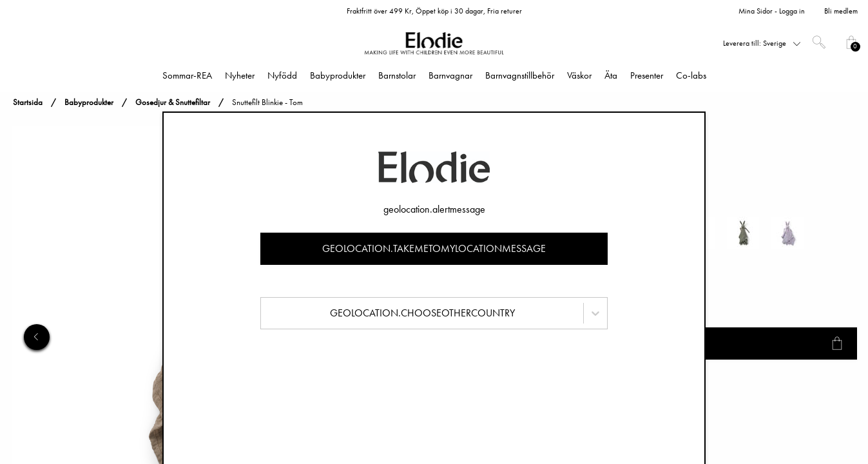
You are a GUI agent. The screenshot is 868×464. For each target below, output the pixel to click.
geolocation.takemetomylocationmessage (434, 248)
